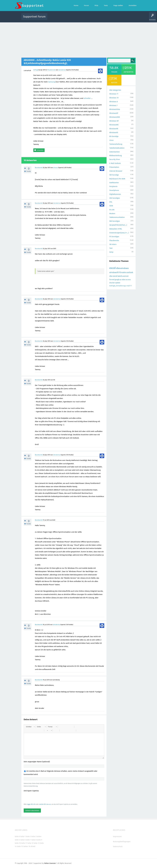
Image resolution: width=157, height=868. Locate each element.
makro (124, 272)
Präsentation (114, 167)
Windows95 (114, 132)
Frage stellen (116, 18)
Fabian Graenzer (50, 863)
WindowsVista (115, 109)
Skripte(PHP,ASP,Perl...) (118, 225)
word (120, 276)
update (118, 283)
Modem (112, 214)
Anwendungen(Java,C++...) (119, 233)
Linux (111, 140)
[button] (30, 727)
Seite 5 (17, 840)
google (117, 280)
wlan (124, 280)
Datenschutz (118, 847)
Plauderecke (51, 70)
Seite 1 (23, 837)
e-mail (128, 286)
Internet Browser (116, 171)
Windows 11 (114, 94)
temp (111, 252)
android (125, 276)
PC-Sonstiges (114, 237)
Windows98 (114, 129)
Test (111, 248)
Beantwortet (39, 168)
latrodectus (62, 70)
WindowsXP (114, 113)
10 (120, 272)
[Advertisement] (78, 39)
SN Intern (113, 244)
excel (113, 268)
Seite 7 (28, 840)
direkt (33, 846)
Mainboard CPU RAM (117, 179)
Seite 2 (28, 837)
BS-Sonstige (114, 136)
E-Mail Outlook (115, 163)
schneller (87, 98)
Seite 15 (20, 846)
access (128, 280)
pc (121, 280)
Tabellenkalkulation (117, 148)
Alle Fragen (64, 18)
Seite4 (39, 837)
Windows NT (114, 121)
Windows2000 (115, 117)
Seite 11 (24, 843)
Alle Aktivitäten (54, 18)
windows (124, 268)
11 (131, 286)
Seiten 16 (27, 846)
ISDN (111, 206)
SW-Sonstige (114, 175)
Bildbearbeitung (116, 156)
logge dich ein (31, 804)
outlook (130, 272)
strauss (56, 168)
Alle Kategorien (115, 90)
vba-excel (113, 276)
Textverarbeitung (116, 144)
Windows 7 (113, 105)
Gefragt (36, 70)
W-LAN (112, 210)
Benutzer (107, 18)
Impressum (117, 837)
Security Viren (115, 159)
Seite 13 (37, 843)
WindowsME (114, 125)
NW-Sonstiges (115, 221)
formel (112, 280)
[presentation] (41, 797)
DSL (111, 202)
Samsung (52, 82)
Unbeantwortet (81, 18)
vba (118, 268)
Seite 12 (30, 843)
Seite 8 (34, 840)
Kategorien (99, 18)
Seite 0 (17, 837)
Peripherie (113, 186)
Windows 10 (114, 98)
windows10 (114, 272)
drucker (112, 283)
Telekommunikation (117, 217)
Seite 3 (34, 837)
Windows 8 (113, 102)
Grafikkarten (114, 183)
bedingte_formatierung (117, 286)
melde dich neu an (45, 804)
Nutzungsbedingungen (122, 842)
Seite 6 (23, 840)
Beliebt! (72, 18)
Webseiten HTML (116, 229)
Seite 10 (18, 843)
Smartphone (114, 190)
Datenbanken (115, 152)
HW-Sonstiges (115, 198)
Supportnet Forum (34, 17)
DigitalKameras (115, 194)
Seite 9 (40, 840)
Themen (91, 18)
